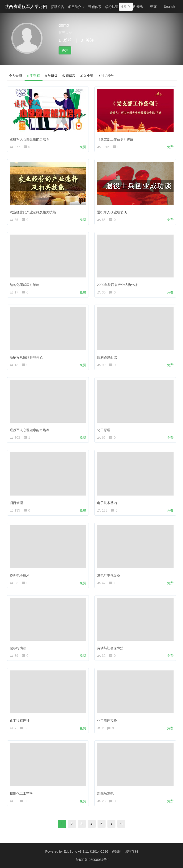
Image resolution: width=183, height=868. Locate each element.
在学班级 (51, 76)
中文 (153, 6)
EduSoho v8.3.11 (76, 851)
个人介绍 (16, 76)
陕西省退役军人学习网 (26, 7)
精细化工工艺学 (21, 794)
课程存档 (131, 851)
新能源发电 (105, 794)
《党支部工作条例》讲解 (115, 139)
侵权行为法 (18, 648)
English (169, 6)
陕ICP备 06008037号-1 (93, 860)
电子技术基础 (107, 503)
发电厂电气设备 (109, 575)
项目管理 (16, 503)
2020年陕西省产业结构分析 (117, 285)
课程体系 (95, 7)
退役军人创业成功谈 (112, 212)
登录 (140, 6)
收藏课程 (69, 76)
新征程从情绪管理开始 (26, 357)
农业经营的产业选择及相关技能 (33, 212)
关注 (65, 50)
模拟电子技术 (20, 575)
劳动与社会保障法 (110, 648)
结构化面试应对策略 (25, 285)
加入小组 (87, 76)
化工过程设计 (20, 721)
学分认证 (112, 7)
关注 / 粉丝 (107, 76)
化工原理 (104, 430)
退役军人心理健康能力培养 (30, 139)
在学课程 (34, 76)
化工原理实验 (107, 721)
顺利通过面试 (107, 357)
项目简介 (76, 7)
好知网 (116, 851)
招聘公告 (58, 7)
